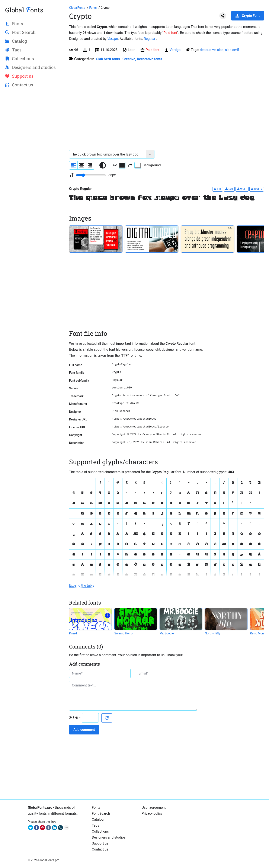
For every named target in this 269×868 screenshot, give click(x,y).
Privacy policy (152, 813)
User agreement (154, 808)
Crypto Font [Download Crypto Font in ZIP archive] (248, 16)
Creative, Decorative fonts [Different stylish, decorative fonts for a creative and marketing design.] (142, 59)
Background (148, 165)
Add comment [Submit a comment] (84, 730)
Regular (150, 39)
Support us (100, 843)
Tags (96, 825)
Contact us (100, 849)
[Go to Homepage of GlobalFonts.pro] (77, 8)
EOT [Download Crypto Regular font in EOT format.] (229, 189)
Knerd (73, 633)
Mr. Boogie (167, 633)
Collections (100, 831)
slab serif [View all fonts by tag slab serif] (232, 50)
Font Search (101, 813)
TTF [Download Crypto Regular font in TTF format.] (218, 189)
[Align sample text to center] (82, 165)
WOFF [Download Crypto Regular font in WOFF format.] (242, 189)
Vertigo (113, 39)
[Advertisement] (32, 160)
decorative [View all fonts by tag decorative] (208, 50)
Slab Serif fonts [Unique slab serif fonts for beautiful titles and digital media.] (108, 59)
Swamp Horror (124, 633)
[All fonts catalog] (93, 8)
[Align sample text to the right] (90, 165)
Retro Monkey (259, 633)
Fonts (96, 808)
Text (118, 165)
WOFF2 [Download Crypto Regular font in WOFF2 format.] (257, 189)
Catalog (98, 819)
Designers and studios (109, 837)
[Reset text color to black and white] (103, 165)
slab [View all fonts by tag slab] (220, 50)
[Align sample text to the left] (73, 165)
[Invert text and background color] (130, 165)
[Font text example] (108, 154)
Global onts (24, 10)
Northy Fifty (213, 633)
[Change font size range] (91, 175)
